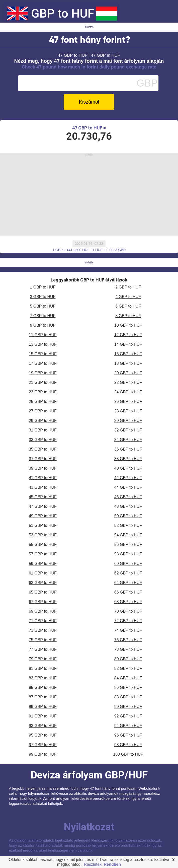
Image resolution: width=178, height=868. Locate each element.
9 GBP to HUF (43, 325)
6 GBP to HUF (128, 306)
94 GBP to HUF (128, 726)
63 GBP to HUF (43, 583)
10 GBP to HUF (128, 325)
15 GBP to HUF (43, 354)
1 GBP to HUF (43, 287)
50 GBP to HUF (128, 516)
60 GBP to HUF (128, 564)
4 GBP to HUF (128, 297)
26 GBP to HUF (128, 402)
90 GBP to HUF (128, 707)
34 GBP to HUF (128, 440)
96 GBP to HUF (128, 735)
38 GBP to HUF (128, 459)
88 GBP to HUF (128, 697)
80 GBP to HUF (128, 659)
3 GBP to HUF (43, 297)
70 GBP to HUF (128, 611)
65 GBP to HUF (43, 592)
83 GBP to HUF (43, 678)
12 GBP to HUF (128, 335)
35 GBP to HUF (43, 449)
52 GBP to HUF (128, 525)
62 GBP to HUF (128, 573)
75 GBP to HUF (43, 640)
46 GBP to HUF (128, 497)
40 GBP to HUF (128, 468)
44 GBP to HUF (128, 487)
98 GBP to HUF (128, 745)
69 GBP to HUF (43, 611)
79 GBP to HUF (43, 659)
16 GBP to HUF (128, 354)
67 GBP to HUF (43, 602)
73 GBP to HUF (43, 630)
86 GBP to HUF (128, 688)
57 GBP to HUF (43, 554)
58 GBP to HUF (128, 554)
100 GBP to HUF (128, 754)
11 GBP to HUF (43, 335)
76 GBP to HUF (128, 640)
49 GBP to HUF (43, 516)
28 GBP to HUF (128, 411)
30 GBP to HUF (128, 421)
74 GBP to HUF (128, 630)
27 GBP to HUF (43, 411)
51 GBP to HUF (43, 525)
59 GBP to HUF (43, 564)
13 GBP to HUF (43, 344)
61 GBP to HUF (43, 573)
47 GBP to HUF (43, 506)
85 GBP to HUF (43, 688)
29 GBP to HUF (43, 421)
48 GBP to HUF (128, 506)
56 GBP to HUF (128, 545)
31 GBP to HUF (43, 430)
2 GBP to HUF (128, 287)
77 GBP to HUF (43, 649)
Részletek (93, 864)
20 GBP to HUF (128, 373)
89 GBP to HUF (43, 707)
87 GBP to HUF (43, 697)
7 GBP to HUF (43, 316)
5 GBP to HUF (43, 306)
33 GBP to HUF (43, 440)
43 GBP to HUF (43, 487)
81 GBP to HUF (43, 668)
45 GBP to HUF (43, 497)
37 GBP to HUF (43, 459)
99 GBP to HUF (43, 754)
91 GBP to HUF (43, 716)
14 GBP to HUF (128, 344)
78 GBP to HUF (128, 649)
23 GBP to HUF (43, 392)
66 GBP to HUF (128, 592)
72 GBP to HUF (128, 621)
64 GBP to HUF (128, 583)
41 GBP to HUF (43, 478)
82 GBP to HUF (128, 668)
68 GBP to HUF (128, 602)
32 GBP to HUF (128, 430)
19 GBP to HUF (43, 373)
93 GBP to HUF (43, 726)
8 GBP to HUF (128, 316)
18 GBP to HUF (128, 363)
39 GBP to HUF (43, 468)
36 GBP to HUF (128, 449)
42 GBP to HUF (128, 478)
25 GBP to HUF (43, 402)
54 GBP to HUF (128, 535)
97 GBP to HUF (43, 745)
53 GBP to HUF (43, 535)
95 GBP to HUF (43, 735)
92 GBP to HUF (128, 716)
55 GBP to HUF (43, 545)
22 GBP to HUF (128, 382)
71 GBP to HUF (43, 621)
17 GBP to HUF (43, 363)
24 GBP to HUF (128, 392)
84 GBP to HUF (128, 678)
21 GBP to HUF (43, 382)
